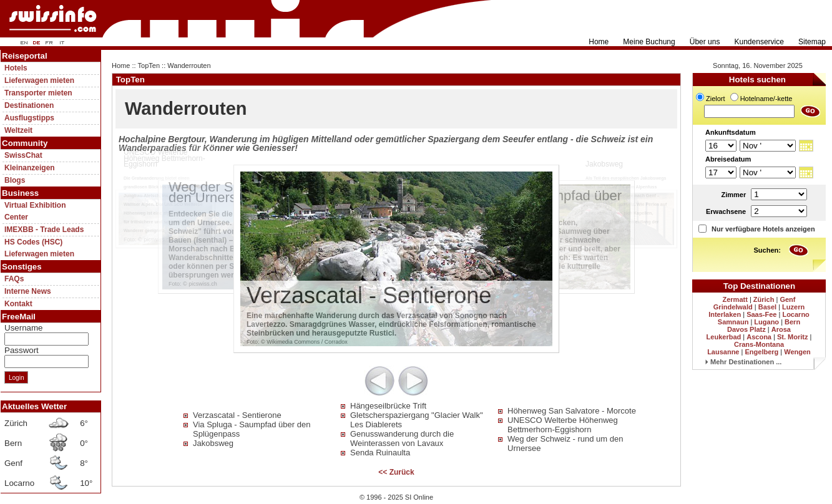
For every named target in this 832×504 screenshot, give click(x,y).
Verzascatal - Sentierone (237, 415)
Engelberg (761, 352)
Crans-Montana (759, 344)
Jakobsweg (213, 443)
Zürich (764, 299)
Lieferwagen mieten (39, 80)
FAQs (14, 279)
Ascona (759, 337)
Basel (767, 307)
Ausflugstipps (29, 118)
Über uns (705, 42)
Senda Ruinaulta (380, 453)
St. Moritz (793, 337)
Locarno (795, 314)
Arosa (781, 329)
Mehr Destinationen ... (743, 362)
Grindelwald (733, 307)
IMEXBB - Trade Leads (44, 230)
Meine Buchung (649, 42)
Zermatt (735, 299)
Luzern (793, 307)
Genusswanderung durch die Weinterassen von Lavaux (402, 439)
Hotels (16, 68)
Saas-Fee (761, 314)
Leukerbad (724, 337)
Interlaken (725, 314)
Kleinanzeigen (30, 168)
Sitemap (812, 42)
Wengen (797, 352)
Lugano (766, 322)
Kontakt (18, 304)
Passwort (22, 350)
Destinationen (29, 105)
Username (23, 328)
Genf (787, 299)
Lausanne (723, 352)
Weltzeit (18, 130)
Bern (792, 322)
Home (599, 42)
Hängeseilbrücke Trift (388, 406)
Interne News (28, 291)
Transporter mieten (38, 93)
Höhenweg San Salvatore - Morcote (572, 411)
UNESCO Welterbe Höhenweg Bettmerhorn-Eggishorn (563, 425)
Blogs (15, 180)
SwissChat (23, 155)
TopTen (149, 65)
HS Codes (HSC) (33, 242)
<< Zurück (396, 472)
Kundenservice (759, 42)
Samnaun (733, 322)
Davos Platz (746, 329)
